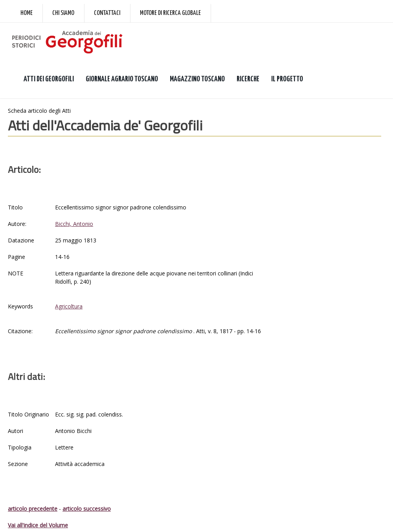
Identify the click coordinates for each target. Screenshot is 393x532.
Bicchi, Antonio (74, 224)
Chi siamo (63, 13)
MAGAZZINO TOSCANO (197, 79)
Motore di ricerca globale (170, 13)
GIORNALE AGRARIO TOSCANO (122, 79)
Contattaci (107, 13)
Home (27, 13)
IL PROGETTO (287, 79)
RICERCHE (248, 79)
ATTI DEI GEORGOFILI (49, 79)
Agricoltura (69, 306)
